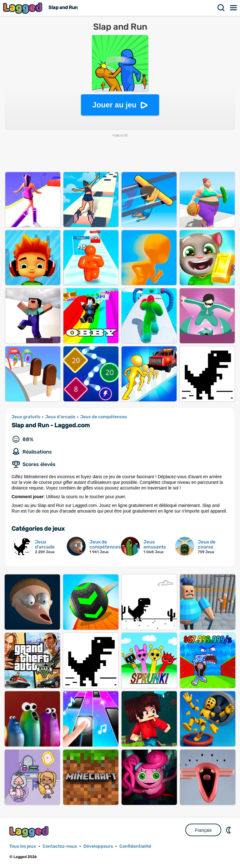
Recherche (221, 8)
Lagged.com (30, 832)
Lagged (23, 8)
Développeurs (98, 846)
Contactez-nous (60, 846)
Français (203, 830)
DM (229, 830)
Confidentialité (135, 846)
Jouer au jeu (114, 105)
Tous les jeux (23, 846)
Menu (234, 8)
